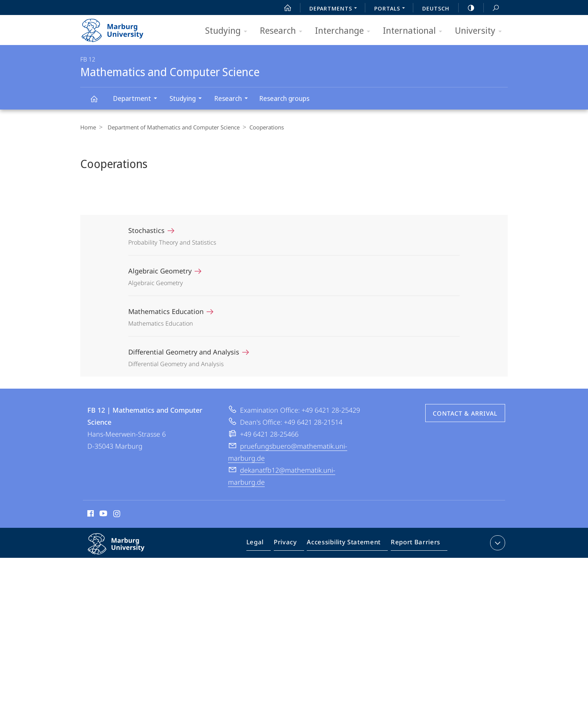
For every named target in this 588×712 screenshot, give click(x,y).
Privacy (292, 544)
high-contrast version (467, 8)
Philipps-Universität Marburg (124, 550)
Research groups (284, 98)
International (415, 31)
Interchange (345, 31)
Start (283, 8)
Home (88, 127)
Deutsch (436, 8)
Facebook (90, 515)
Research (283, 31)
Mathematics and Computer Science (98, 102)
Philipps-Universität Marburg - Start (121, 28)
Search (492, 8)
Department (137, 99)
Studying (229, 31)
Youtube (103, 515)
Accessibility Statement (346, 544)
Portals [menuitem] (392, 9)
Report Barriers (413, 544)
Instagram (117, 515)
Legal (264, 544)
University (481, 31)
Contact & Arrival (465, 413)
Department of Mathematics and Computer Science (172, 127)
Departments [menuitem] (335, 9)
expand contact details (497, 543)
